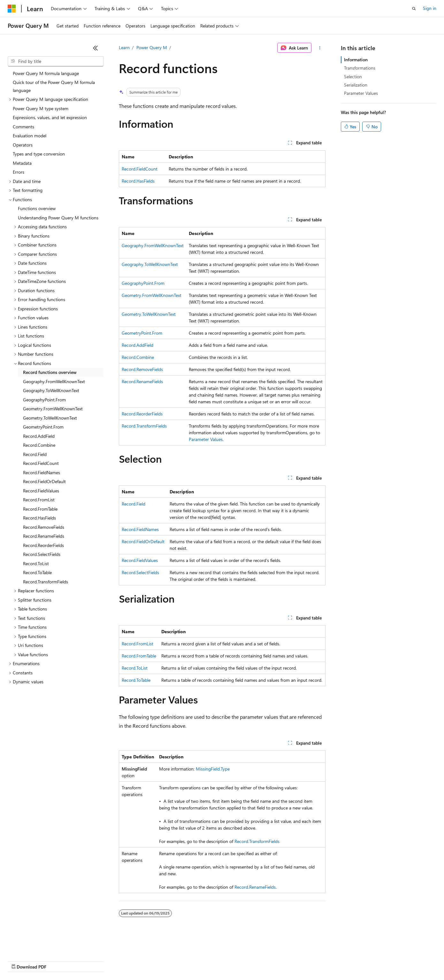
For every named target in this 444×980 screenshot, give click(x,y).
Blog (87, 961)
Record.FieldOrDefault (143, 541)
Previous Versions (58, 961)
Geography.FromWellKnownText (153, 245)
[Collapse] (96, 48)
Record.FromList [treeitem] (39, 500)
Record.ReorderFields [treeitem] (43, 545)
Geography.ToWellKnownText (150, 264)
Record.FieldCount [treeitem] (41, 463)
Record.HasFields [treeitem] (39, 518)
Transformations (360, 68)
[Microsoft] (12, 9)
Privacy (140, 961)
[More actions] (320, 48)
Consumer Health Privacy (184, 961)
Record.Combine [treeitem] (39, 445)
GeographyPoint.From (143, 283)
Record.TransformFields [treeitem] (46, 582)
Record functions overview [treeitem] (50, 372)
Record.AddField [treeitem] (39, 436)
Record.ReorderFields (142, 414)
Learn (124, 47)
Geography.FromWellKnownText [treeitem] (54, 381)
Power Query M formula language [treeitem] (46, 73)
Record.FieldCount (140, 169)
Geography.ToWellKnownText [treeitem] (51, 390)
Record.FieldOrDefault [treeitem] (44, 481)
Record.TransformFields (144, 426)
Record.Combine (138, 357)
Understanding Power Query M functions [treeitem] (58, 218)
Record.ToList (135, 668)
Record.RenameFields (142, 381)
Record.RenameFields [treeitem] (44, 536)
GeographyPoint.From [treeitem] (44, 400)
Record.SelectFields (140, 572)
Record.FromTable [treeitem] (40, 509)
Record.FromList (138, 644)
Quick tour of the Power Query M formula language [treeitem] (54, 86)
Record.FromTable (139, 656)
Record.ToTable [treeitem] (37, 572)
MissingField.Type (213, 769)
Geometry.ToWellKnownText (149, 314)
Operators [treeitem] (23, 145)
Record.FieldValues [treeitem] (41, 491)
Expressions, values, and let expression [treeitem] (50, 117)
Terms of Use (233, 961)
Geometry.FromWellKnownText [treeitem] (53, 409)
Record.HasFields (138, 181)
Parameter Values (206, 439)
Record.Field (134, 504)
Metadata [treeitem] (22, 163)
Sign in (430, 8)
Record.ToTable (136, 680)
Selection (353, 76)
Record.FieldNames (140, 529)
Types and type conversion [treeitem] (39, 154)
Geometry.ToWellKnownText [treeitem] (50, 418)
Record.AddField (138, 345)
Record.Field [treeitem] (35, 454)
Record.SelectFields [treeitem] (42, 554)
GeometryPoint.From (142, 333)
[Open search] (414, 9)
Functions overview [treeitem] (37, 208)
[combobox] (56, 61)
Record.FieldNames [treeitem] (42, 472)
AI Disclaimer (20, 961)
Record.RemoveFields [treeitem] (44, 527)
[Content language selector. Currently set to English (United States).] (37, 946)
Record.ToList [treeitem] (36, 563)
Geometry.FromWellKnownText (152, 295)
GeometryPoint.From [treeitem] (43, 427)
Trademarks (265, 961)
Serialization (356, 85)
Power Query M (152, 47)
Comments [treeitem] (23, 127)
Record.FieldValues (140, 560)
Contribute (114, 961)
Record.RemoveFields (142, 369)
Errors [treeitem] (19, 172)
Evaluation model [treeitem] (30, 136)
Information (356, 60)
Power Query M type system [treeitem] (41, 108)
